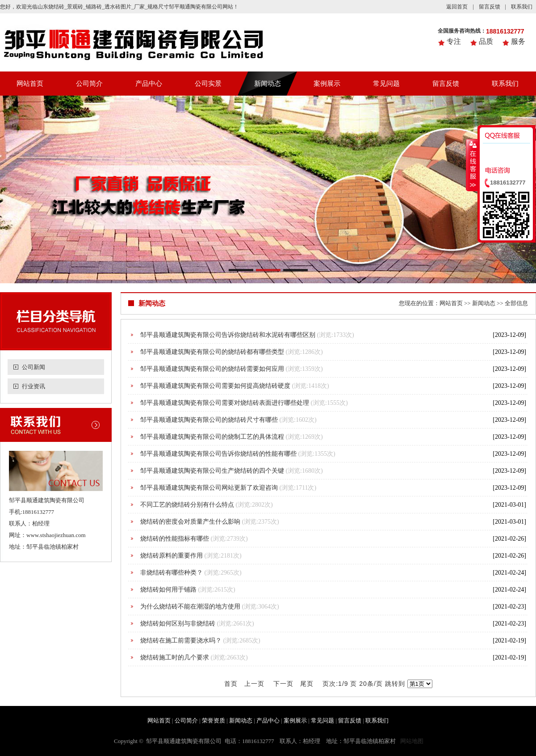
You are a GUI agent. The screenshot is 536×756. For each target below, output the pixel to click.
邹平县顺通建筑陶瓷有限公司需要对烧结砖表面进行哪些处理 (225, 403)
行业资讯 (33, 386)
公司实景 (208, 84)
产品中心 (149, 84)
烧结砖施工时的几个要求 (175, 657)
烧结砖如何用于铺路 (168, 590)
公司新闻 (33, 367)
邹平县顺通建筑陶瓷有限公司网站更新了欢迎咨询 (209, 488)
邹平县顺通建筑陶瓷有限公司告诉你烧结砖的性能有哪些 (218, 454)
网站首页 (30, 84)
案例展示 (327, 84)
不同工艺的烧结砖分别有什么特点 (187, 505)
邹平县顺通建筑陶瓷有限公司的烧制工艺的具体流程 (212, 437)
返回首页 (457, 7)
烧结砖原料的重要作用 (172, 556)
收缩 (472, 165)
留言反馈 (490, 7)
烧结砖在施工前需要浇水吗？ (181, 640)
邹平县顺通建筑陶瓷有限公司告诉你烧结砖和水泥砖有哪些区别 (228, 335)
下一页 (283, 684)
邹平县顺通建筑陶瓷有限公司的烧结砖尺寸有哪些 (209, 420)
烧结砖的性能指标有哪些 (175, 539)
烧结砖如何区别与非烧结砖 (178, 624)
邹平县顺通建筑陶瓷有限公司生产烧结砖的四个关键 (212, 471)
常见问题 (386, 84)
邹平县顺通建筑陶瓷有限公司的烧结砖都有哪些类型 (212, 352)
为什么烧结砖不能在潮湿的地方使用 (190, 607)
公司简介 (89, 84)
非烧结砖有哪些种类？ (172, 573)
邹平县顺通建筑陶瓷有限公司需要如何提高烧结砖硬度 (215, 386)
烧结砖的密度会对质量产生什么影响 (190, 522)
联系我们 (522, 7)
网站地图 (412, 741)
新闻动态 (268, 84)
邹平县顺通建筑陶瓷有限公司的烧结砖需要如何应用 (212, 369)
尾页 (307, 684)
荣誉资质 (214, 720)
